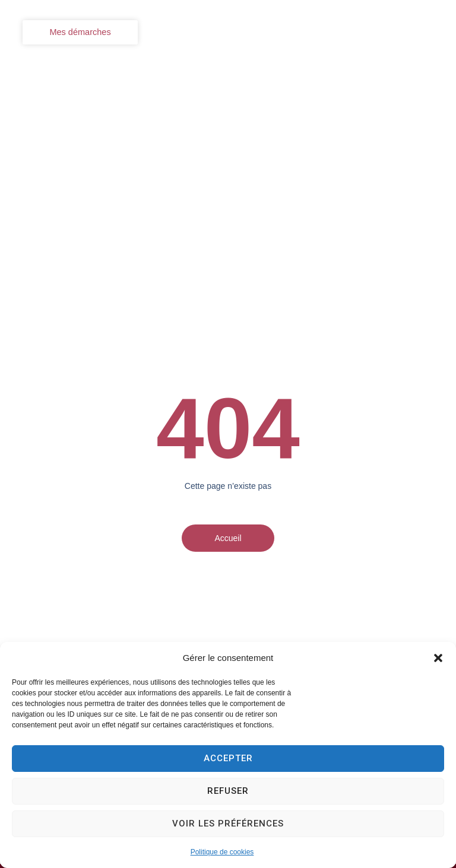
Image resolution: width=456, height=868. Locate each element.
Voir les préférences (228, 824)
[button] (438, 658)
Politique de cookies (222, 852)
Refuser (228, 791)
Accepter (228, 758)
